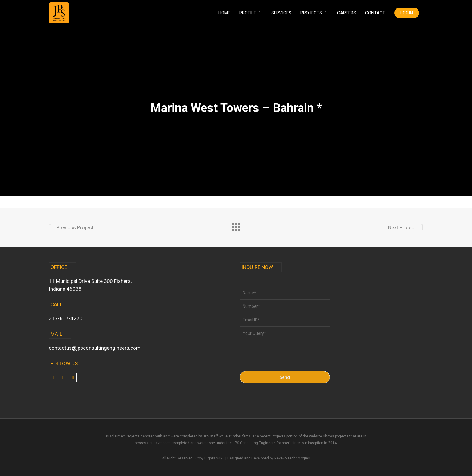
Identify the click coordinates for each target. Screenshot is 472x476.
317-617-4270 (66, 318)
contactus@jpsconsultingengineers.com (95, 348)
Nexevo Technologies (292, 458)
